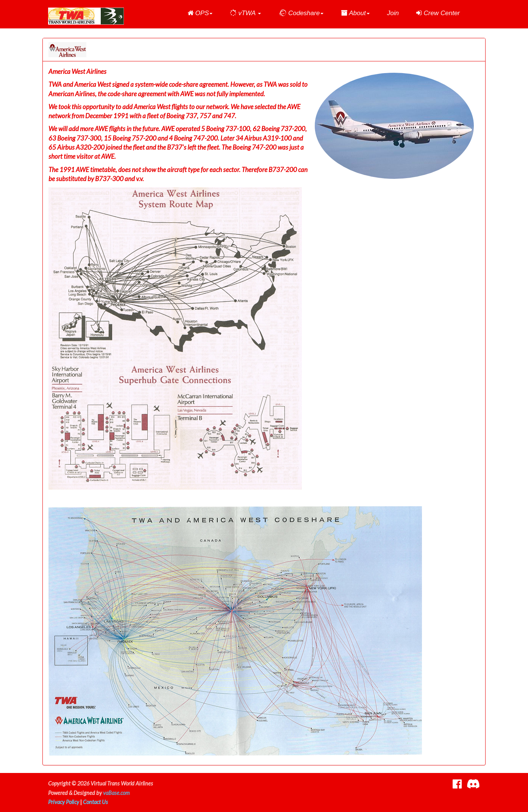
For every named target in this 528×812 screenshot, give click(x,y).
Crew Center (438, 13)
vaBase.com (116, 793)
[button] (200, 13)
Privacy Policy (64, 802)
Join (393, 13)
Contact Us (95, 802)
